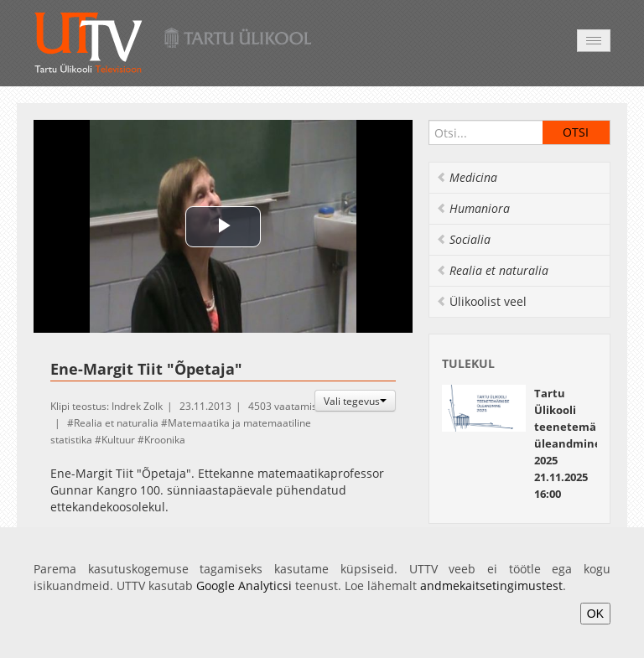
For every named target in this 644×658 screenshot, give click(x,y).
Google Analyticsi (244, 585)
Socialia (463, 239)
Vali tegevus (355, 401)
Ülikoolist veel (481, 301)
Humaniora (473, 208)
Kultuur (118, 440)
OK (595, 614)
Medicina (467, 177)
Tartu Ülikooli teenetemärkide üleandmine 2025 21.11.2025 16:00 (579, 443)
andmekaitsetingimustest (491, 585)
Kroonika (165, 440)
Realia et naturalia (116, 423)
